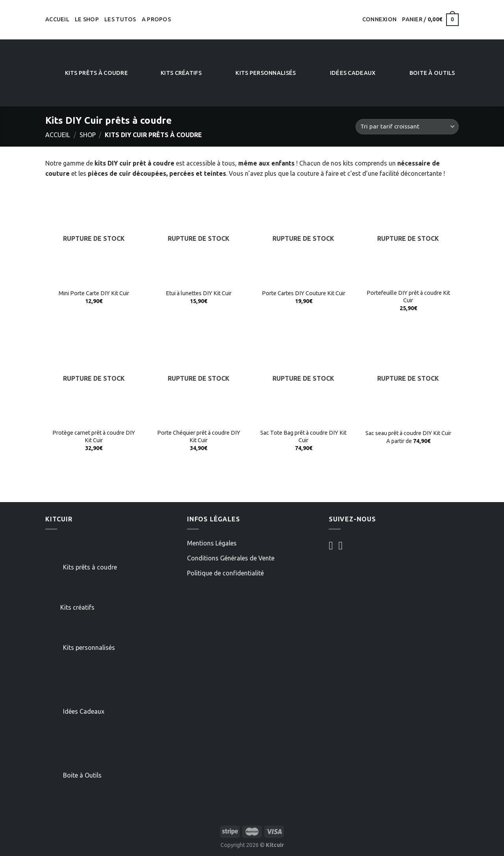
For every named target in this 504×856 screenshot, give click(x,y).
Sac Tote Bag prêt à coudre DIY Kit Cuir (303, 436)
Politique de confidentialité (225, 573)
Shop (88, 135)
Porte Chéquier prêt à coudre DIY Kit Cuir (199, 436)
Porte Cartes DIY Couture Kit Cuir (304, 293)
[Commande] (407, 127)
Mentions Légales (212, 543)
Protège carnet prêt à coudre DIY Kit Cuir (94, 436)
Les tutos (120, 19)
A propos (156, 19)
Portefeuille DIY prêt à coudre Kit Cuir (408, 297)
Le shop (87, 19)
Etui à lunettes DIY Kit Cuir (199, 293)
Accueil (57, 19)
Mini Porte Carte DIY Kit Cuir (94, 293)
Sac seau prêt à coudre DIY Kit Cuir (408, 433)
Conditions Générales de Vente (231, 558)
